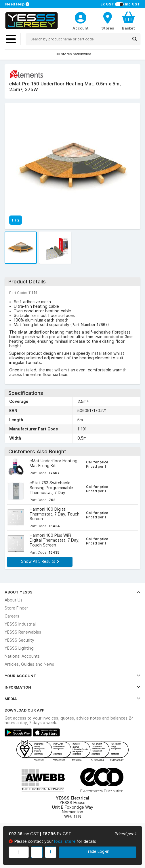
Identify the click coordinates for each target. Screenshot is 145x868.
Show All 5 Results (40, 561)
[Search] (135, 39)
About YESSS (72, 592)
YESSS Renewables (23, 632)
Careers (12, 616)
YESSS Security (19, 640)
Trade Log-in (98, 851)
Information (72, 687)
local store (65, 841)
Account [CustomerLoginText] (81, 28)
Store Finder (16, 608)
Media (72, 699)
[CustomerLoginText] (81, 17)
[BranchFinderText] (108, 21)
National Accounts (22, 656)
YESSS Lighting (19, 648)
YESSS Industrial (20, 624)
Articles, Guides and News (29, 664)
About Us (14, 600)
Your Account (72, 676)
